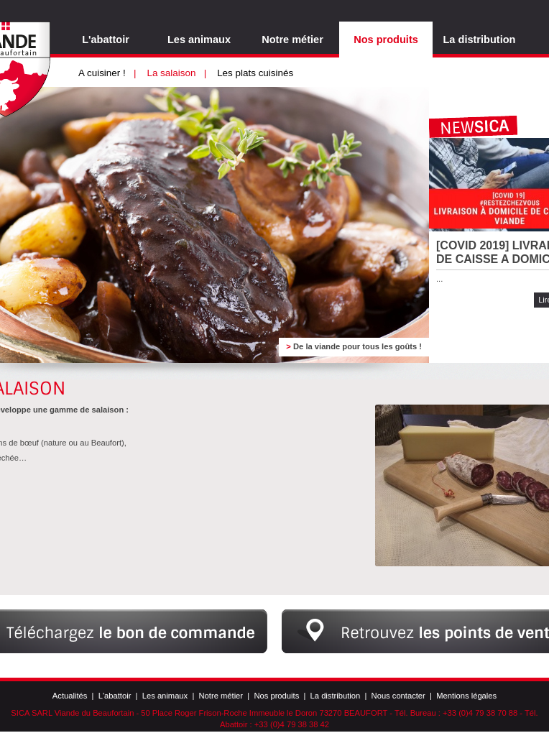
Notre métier (292, 29)
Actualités (70, 696)
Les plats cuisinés (255, 63)
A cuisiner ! (107, 63)
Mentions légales (466, 696)
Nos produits (386, 29)
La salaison (176, 63)
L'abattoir (106, 29)
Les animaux (199, 29)
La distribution (479, 29)
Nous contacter (398, 696)
